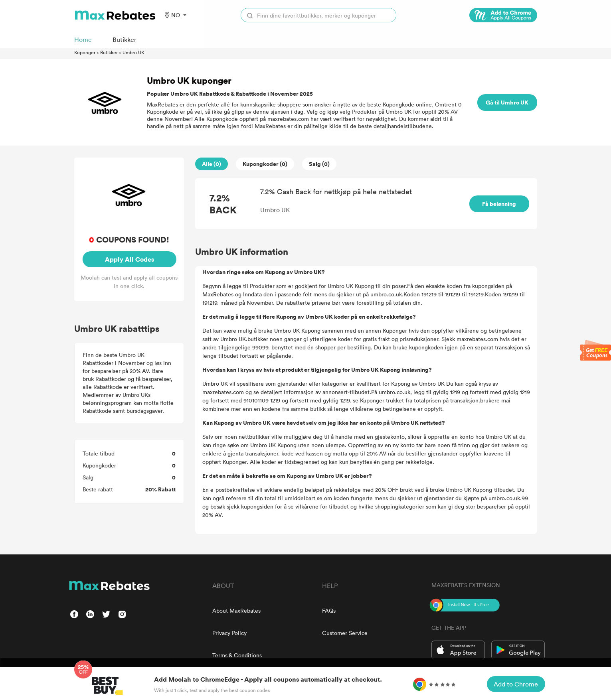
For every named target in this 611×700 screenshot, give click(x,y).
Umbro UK (133, 52)
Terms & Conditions (237, 655)
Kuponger (85, 52)
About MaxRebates (236, 610)
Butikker (109, 52)
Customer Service (345, 633)
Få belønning (499, 204)
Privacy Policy (229, 633)
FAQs (329, 610)
